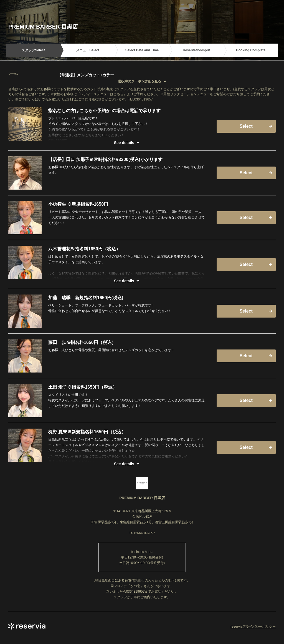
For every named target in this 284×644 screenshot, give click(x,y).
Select (246, 126)
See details (124, 143)
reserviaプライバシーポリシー (253, 627)
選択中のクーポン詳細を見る (140, 81)
